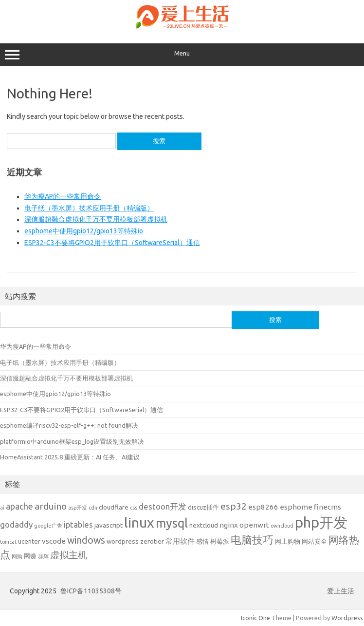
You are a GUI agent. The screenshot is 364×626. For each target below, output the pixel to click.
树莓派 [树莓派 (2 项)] (220, 541)
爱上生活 (341, 591)
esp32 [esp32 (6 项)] (234, 506)
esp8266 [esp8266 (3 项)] (263, 507)
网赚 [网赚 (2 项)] (30, 556)
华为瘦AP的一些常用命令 (63, 196)
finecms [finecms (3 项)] (328, 507)
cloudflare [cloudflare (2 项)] (114, 507)
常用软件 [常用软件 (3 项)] (180, 541)
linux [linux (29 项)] (139, 522)
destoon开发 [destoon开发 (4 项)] (163, 506)
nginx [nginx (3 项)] (229, 525)
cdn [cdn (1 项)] (93, 508)
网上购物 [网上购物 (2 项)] (288, 541)
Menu (182, 55)
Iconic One (255, 618)
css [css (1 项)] (134, 508)
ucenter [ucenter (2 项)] (29, 541)
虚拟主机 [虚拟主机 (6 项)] (69, 555)
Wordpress (347, 618)
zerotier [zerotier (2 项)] (152, 541)
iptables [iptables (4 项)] (78, 524)
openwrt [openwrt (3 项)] (254, 525)
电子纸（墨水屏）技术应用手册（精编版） (89, 208)
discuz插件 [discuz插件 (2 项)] (203, 507)
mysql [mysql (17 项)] (172, 523)
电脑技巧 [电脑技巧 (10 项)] (252, 540)
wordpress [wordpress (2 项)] (123, 541)
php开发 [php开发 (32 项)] (321, 522)
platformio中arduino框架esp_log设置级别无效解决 (72, 441)
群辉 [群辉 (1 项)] (43, 556)
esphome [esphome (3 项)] (296, 507)
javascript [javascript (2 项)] (109, 525)
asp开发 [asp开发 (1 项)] (78, 508)
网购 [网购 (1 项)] (17, 556)
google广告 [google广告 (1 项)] (48, 526)
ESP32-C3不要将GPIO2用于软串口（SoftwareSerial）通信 (112, 243)
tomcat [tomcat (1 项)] (8, 542)
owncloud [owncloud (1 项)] (282, 526)
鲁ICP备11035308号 (91, 591)
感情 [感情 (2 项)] (202, 541)
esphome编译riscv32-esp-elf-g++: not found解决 (69, 425)
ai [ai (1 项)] (2, 508)
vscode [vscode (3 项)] (54, 541)
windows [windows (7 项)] (86, 540)
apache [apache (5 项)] (19, 506)
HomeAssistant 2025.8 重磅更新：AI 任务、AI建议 (70, 457)
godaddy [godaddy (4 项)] (16, 524)
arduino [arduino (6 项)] (51, 506)
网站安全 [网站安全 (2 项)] (314, 541)
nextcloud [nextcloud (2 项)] (204, 525)
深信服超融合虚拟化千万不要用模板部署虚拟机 (96, 219)
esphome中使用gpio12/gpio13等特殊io (84, 231)
